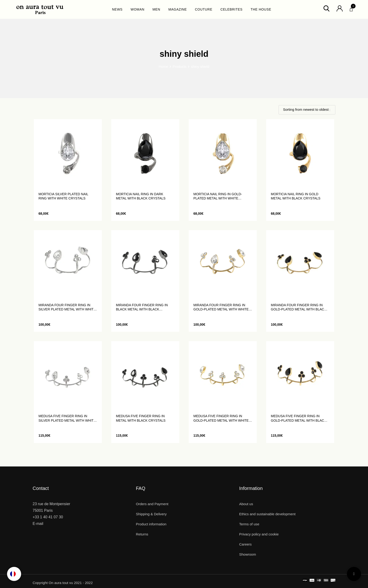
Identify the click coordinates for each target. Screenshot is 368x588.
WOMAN (138, 9)
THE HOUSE (261, 9)
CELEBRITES (231, 9)
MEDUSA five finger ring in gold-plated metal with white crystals (221, 418)
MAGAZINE (178, 9)
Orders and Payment (152, 504)
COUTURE (204, 9)
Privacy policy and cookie (259, 534)
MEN (156, 9)
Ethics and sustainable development (267, 514)
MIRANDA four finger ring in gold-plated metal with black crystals (299, 307)
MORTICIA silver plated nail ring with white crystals (63, 196)
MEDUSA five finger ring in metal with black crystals (141, 418)
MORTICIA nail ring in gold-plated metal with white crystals (218, 196)
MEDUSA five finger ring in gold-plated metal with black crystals (299, 418)
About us (246, 504)
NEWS (117, 9)
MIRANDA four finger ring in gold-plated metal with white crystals (221, 307)
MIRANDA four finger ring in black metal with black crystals (142, 307)
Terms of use (249, 524)
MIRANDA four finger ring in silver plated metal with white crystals (67, 307)
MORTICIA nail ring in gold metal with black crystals (296, 196)
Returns (142, 534)
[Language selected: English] (14, 574)
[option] (14, 574)
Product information (151, 524)
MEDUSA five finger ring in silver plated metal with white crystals (67, 418)
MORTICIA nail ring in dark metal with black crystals (141, 196)
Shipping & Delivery (151, 514)
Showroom (248, 554)
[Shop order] (307, 110)
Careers (245, 544)
